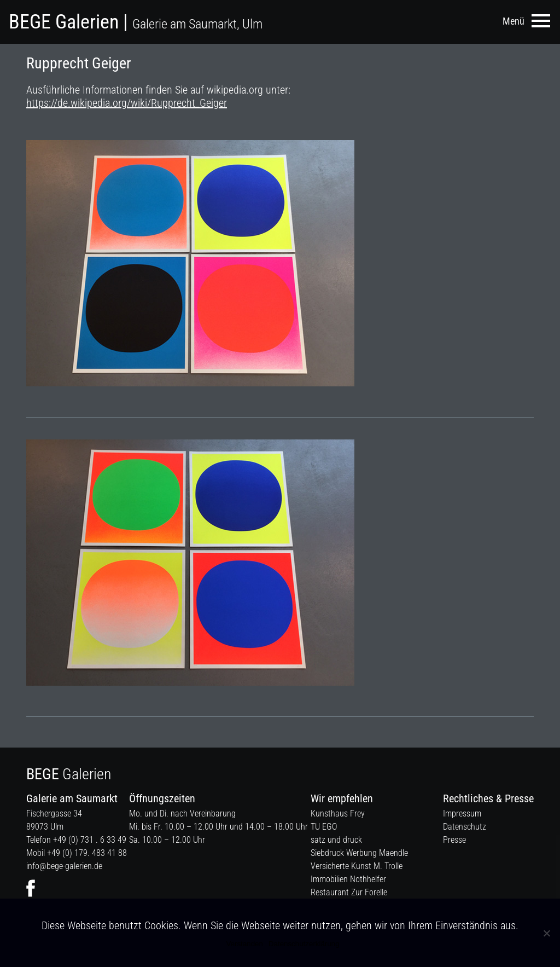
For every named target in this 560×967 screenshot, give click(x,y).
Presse (454, 840)
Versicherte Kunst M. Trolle (357, 866)
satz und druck (336, 840)
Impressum (462, 813)
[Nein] (546, 933)
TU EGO (324, 827)
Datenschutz (465, 827)
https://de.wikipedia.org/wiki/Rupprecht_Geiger (127, 103)
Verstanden (244, 944)
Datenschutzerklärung (304, 944)
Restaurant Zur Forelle (349, 892)
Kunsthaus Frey (338, 813)
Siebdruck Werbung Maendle (359, 853)
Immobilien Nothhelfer (348, 879)
